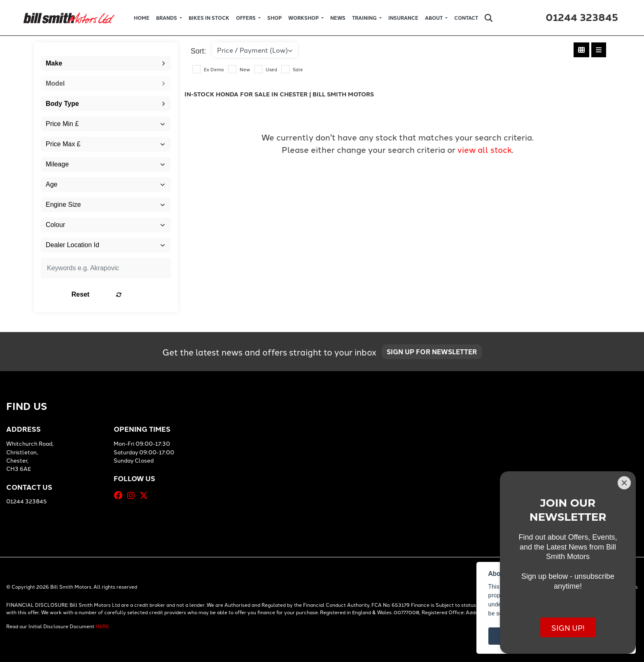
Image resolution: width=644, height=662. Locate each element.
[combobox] (106, 63)
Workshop (304, 18)
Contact (466, 18)
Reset (129, 294)
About (434, 18)
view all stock (485, 149)
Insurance (403, 18)
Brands (167, 18)
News (338, 18)
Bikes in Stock (209, 18)
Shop (274, 18)
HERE (102, 626)
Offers (246, 18)
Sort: (198, 51)
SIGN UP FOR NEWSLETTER (435, 354)
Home (142, 18)
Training (365, 18)
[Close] (624, 483)
